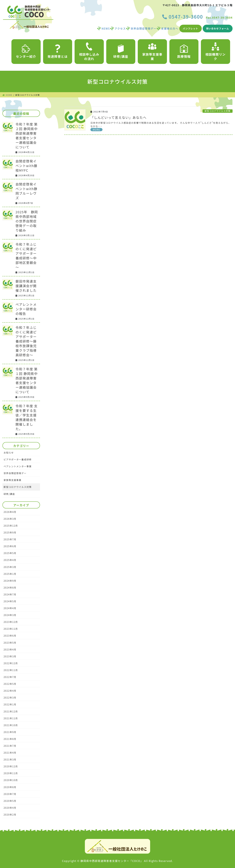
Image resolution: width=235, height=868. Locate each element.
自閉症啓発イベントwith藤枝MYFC (26, 166)
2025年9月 (10, 532)
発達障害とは (58, 51)
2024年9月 (10, 581)
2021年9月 (10, 732)
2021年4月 (10, 753)
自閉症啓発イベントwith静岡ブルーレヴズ (26, 191)
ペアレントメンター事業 (18, 466)
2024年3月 (10, 615)
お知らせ (9, 453)
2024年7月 (10, 594)
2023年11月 (11, 629)
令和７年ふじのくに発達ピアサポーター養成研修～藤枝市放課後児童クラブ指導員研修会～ (26, 341)
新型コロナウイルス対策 (218, 111)
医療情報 (184, 51)
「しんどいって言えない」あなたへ (118, 117)
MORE (96, 130)
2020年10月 (11, 780)
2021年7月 (10, 746)
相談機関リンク (216, 51)
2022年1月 (10, 704)
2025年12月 (11, 526)
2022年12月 (11, 663)
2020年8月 (10, 787)
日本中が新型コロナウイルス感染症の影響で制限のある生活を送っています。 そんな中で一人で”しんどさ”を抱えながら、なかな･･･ (161, 124)
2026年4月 (10, 512)
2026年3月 (10, 519)
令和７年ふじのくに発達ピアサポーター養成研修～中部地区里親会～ (26, 256)
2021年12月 (11, 711)
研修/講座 (121, 51)
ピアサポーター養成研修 (18, 459)
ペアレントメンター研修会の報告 (26, 309)
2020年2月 (10, 815)
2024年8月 (10, 588)
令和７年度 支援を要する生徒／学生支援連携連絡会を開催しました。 (27, 417)
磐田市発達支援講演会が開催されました (26, 286)
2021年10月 (11, 725)
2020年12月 (11, 766)
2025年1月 (10, 574)
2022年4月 (10, 691)
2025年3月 (10, 567)
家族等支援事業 (152, 51)
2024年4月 (10, 608)
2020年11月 (11, 773)
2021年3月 (10, 759)
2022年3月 (10, 698)
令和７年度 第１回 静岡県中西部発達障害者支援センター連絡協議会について (27, 380)
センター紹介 (26, 51)
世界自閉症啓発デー (15, 473)
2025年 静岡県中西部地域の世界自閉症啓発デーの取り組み (27, 221)
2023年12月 (11, 622)
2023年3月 (10, 656)
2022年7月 (10, 677)
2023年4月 (10, 649)
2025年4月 (10, 560)
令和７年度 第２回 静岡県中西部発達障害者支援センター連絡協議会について (27, 136)
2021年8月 (10, 739)
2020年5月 (10, 801)
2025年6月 (10, 546)
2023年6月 (10, 636)
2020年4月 (10, 808)
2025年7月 (10, 539)
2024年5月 (10, 601)
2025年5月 (10, 553)
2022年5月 (10, 684)
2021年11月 (11, 718)
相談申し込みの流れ (89, 51)
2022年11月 (11, 670)
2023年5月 (10, 643)
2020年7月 (10, 794)
